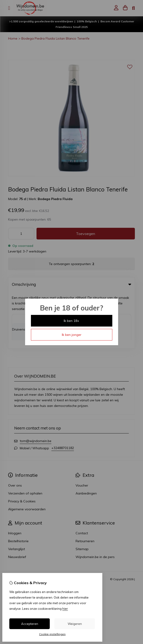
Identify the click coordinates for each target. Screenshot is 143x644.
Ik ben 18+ (71, 321)
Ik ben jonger (72, 335)
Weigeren (75, 624)
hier (65, 609)
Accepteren (30, 624)
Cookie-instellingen (52, 634)
